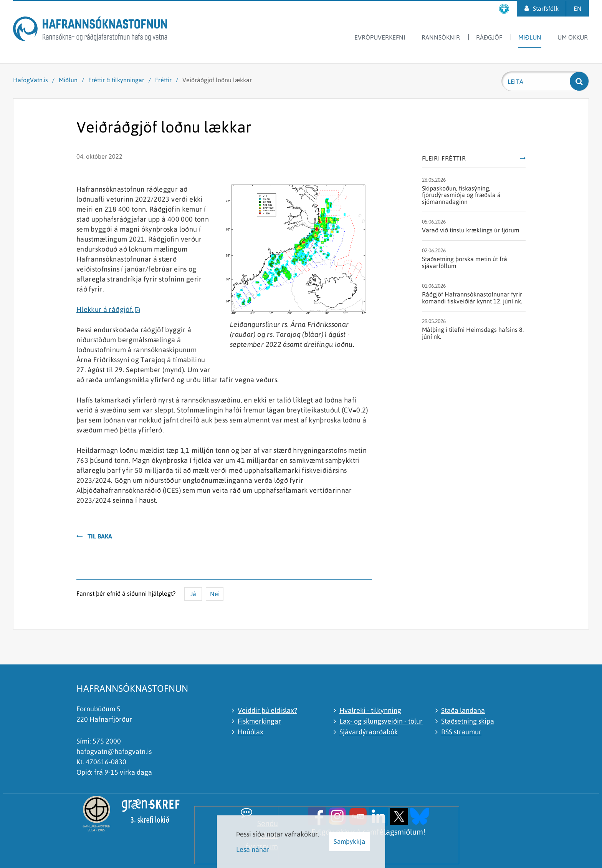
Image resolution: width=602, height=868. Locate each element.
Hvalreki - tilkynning (370, 710)
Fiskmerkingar (259, 721)
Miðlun (68, 80)
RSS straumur (461, 732)
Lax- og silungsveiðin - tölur (381, 721)
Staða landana (463, 710)
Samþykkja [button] (349, 841)
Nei (215, 594)
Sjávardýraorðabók (369, 732)
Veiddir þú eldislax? (267, 710)
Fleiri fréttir (444, 158)
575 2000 (107, 741)
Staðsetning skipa (468, 721)
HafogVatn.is (31, 80)
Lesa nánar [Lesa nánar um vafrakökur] (253, 849)
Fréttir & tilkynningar (116, 80)
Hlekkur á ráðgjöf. (105, 309)
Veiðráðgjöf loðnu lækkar (217, 80)
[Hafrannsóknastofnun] (90, 30)
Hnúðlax (251, 732)
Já (193, 594)
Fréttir (163, 80)
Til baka (100, 536)
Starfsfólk (546, 8)
